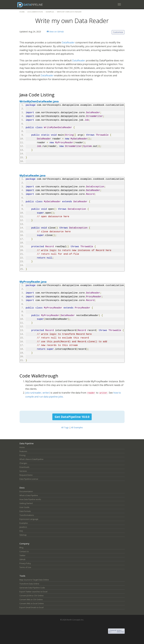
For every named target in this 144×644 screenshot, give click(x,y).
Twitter (22, 555)
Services (23, 471)
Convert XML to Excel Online (32, 604)
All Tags (65, 427)
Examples (50, 12)
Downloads (24, 467)
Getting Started (26, 503)
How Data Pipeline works (30, 499)
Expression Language (29, 519)
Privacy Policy (25, 563)
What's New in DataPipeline (31, 459)
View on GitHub (55, 32)
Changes (23, 463)
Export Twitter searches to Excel (33, 592)
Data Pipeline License (29, 479)
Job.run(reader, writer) (38, 393)
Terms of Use (25, 567)
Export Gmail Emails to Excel (32, 607)
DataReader (68, 42)
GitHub (22, 559)
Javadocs (23, 527)
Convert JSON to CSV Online (32, 596)
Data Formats (25, 511)
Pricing (22, 455)
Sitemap (23, 535)
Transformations (27, 515)
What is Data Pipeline (29, 495)
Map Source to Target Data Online (34, 580)
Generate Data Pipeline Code (32, 588)
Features (23, 451)
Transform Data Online (29, 584)
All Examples (77, 427)
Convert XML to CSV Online (31, 600)
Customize (118, 32)
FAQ (21, 531)
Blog (21, 548)
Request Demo (26, 475)
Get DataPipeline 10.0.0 (72, 417)
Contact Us (24, 552)
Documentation (35, 12)
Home (22, 12)
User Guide (24, 507)
